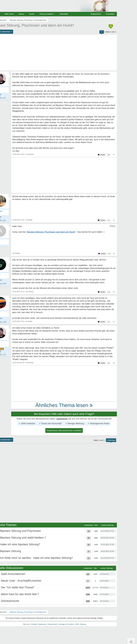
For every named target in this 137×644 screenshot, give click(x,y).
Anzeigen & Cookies (66, 624)
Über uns (26, 624)
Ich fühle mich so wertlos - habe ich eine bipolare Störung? (36, 558)
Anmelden (110, 14)
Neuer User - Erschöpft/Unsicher (21, 581)
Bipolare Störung (11, 551)
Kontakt (34, 624)
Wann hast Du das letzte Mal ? (20, 594)
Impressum (42, 624)
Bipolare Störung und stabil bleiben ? (23, 538)
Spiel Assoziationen (13, 574)
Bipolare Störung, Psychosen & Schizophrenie (28, 612)
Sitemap (83, 624)
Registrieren (96, 14)
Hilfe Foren (9, 14)
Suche (32, 14)
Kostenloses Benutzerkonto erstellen (64, 431)
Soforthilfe (64, 14)
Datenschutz (52, 624)
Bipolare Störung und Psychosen (20, 531)
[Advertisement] (64, 175)
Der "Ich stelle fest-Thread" (18, 587)
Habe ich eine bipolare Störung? (20, 544)
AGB (77, 624)
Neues (21, 14)
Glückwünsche (10, 601)
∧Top (131, 641)
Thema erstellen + (47, 14)
